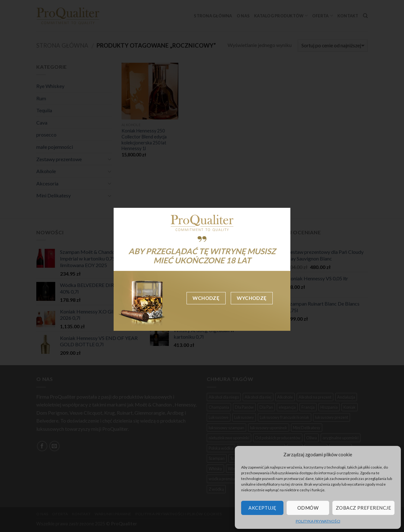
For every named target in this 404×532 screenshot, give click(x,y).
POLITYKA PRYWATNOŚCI (318, 521)
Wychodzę (252, 298)
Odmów (308, 508)
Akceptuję (262, 508)
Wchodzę (206, 298)
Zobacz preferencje (363, 508)
